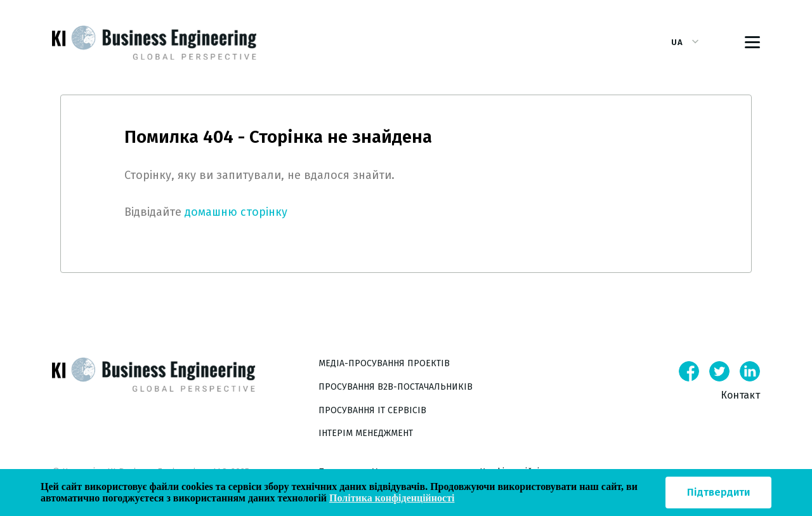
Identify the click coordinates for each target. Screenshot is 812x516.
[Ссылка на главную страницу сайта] (154, 43)
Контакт (740, 395)
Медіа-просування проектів (384, 363)
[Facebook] (689, 371)
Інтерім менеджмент (366, 433)
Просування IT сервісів (372, 410)
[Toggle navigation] (752, 42)
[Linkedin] (750, 371)
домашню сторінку (236, 212)
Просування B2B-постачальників (396, 387)
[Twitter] (719, 371)
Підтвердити (718, 492)
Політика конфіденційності (392, 498)
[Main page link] (185, 399)
